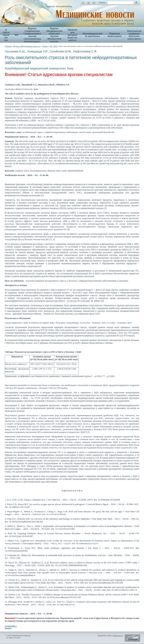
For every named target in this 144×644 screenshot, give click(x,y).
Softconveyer (118, 635)
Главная (8, 46)
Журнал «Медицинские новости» (27, 46)
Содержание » (11, 626)
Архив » (8, 628)
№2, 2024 (54, 46)
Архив (45, 46)
